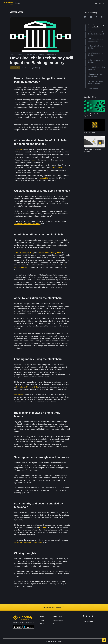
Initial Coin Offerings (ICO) (24, 253)
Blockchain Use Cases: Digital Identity (28, 542)
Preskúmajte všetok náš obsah (54, 607)
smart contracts (58, 168)
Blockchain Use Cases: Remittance (27, 224)
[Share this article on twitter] (85, 17)
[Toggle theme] (104, 3)
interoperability (43, 178)
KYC (41, 527)
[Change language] (100, 3)
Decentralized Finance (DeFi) (27, 387)
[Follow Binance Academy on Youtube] (92, 616)
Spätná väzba (57, 624)
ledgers (33, 160)
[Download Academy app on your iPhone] (18, 627)
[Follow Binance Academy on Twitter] (86, 616)
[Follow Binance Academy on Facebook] (83, 616)
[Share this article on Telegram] (96, 17)
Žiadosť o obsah (58, 621)
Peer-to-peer (19, 395)
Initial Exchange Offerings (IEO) (49, 253)
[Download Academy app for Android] (29, 627)
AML (45, 527)
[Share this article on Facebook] (91, 17)
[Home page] (8, 3)
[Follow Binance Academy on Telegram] (89, 616)
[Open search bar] (96, 3)
